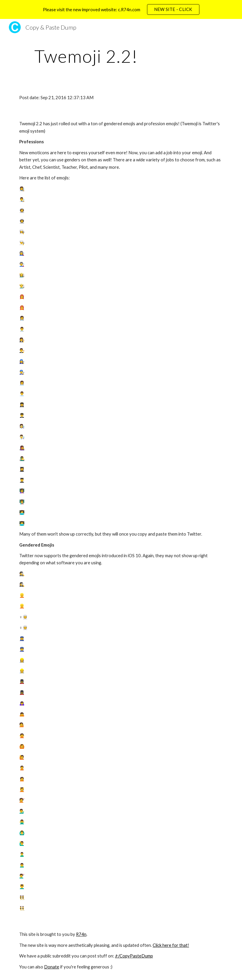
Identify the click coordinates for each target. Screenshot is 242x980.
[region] (121, 9)
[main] (86, 56)
